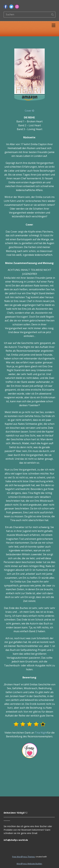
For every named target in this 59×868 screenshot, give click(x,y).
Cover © (29, 111)
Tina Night (41, 733)
